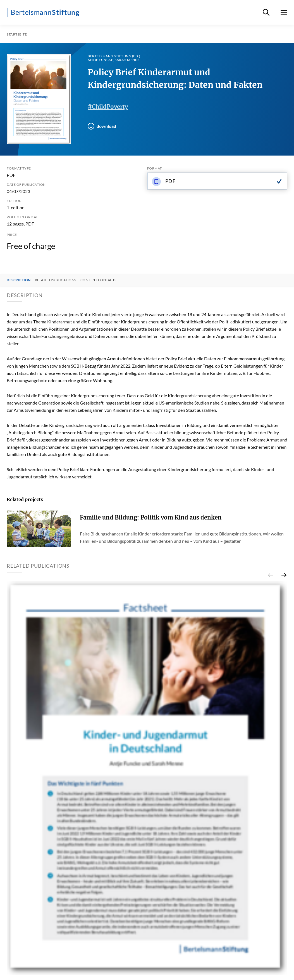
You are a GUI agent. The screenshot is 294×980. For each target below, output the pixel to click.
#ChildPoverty (108, 107)
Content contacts (98, 280)
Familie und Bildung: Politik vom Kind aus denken (151, 517)
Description (19, 280)
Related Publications (56, 280)
